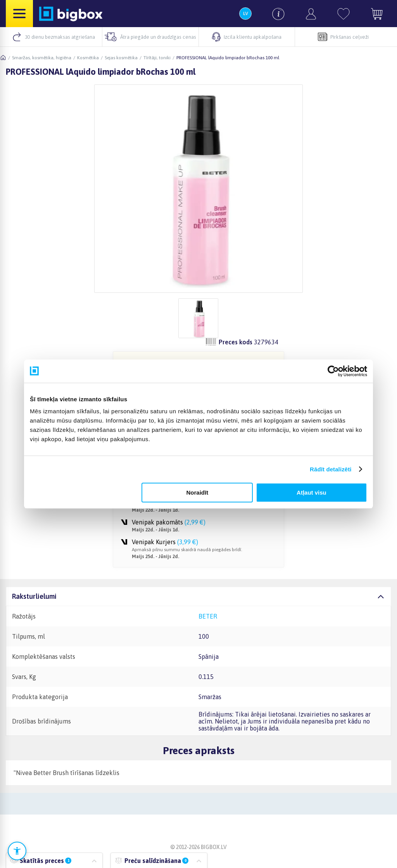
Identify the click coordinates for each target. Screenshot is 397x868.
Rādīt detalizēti (331, 469)
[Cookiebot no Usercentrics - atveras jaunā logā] (333, 371)
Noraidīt (198, 492)
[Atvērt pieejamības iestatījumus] (17, 851)
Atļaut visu (312, 492)
